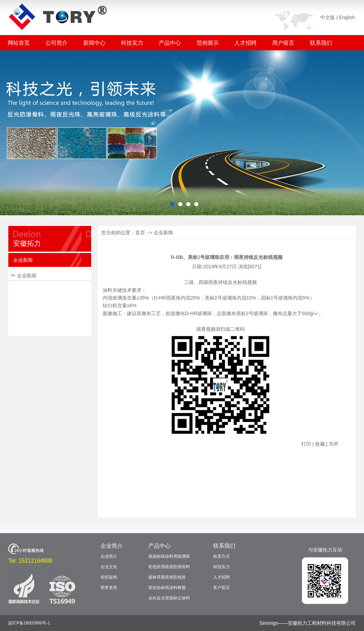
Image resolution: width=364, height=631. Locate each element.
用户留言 (283, 43)
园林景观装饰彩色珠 (167, 577)
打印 (306, 444)
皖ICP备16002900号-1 (29, 623)
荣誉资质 (109, 588)
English (347, 17)
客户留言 (222, 588)
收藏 (320, 444)
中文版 (328, 17)
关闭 (333, 444)
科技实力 (132, 43)
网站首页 (19, 43)
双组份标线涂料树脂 (167, 588)
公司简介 (57, 43)
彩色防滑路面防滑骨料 (169, 567)
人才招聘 (245, 43)
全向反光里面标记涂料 (169, 598)
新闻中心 (94, 43)
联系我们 (321, 43)
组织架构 (109, 577)
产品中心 (170, 43)
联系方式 (222, 556)
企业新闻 (27, 276)
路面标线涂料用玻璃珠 (169, 556)
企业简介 (112, 546)
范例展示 (208, 43)
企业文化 (109, 567)
